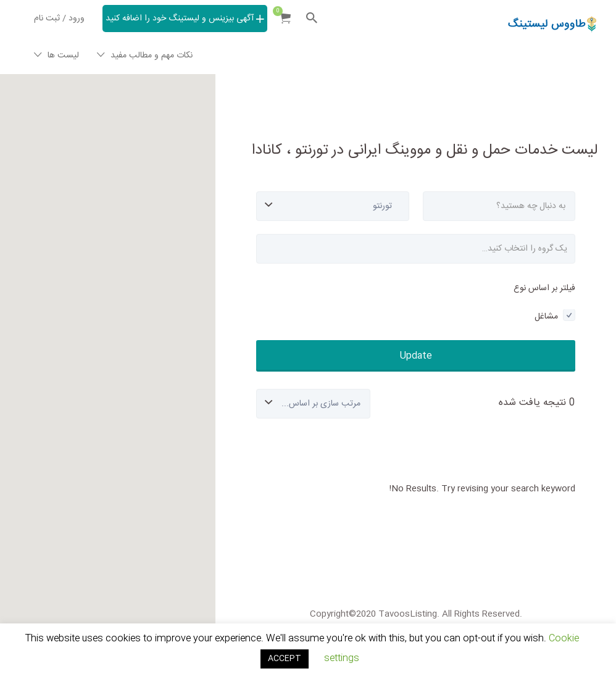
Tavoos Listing (545, 59)
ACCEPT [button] (285, 659)
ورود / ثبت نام (59, 19)
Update (416, 356)
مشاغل (555, 317)
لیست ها (63, 56)
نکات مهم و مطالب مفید (152, 56)
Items (281, 11)
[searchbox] (416, 249)
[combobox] (416, 249)
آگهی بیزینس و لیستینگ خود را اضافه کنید (180, 19)
